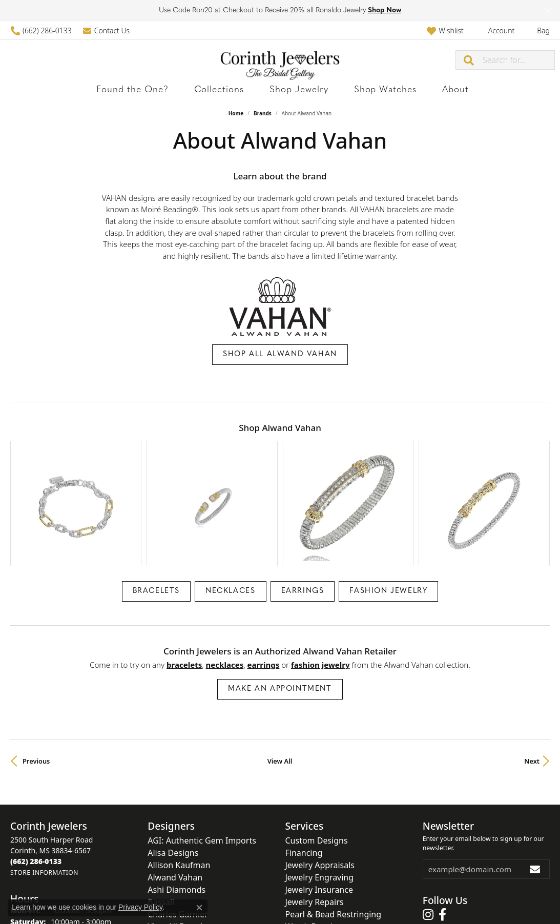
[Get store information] (44, 789)
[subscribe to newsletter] (535, 786)
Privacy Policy (230, 897)
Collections (235, 90)
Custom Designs (317, 757)
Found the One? (170, 90)
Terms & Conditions (291, 897)
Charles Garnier (178, 831)
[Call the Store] (36, 778)
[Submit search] (469, 60)
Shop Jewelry (294, 90)
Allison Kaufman (179, 782)
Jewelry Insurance (319, 807)
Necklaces (230, 508)
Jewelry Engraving (320, 794)
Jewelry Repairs (315, 819)
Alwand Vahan (175, 794)
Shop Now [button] (385, 11)
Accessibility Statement (366, 897)
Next (532, 678)
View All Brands (177, 844)
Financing (304, 770)
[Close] (547, 11)
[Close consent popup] (199, 908)
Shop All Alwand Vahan (280, 354)
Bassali (161, 819)
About (410, 90)
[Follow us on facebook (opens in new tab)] (442, 832)
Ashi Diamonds (177, 807)
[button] (445, 30)
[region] (280, 462)
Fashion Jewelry (388, 508)
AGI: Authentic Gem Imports (202, 757)
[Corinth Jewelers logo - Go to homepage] (280, 60)
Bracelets (156, 508)
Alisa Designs (173, 770)
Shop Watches (359, 90)
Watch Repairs (313, 844)
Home (236, 113)
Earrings (303, 508)
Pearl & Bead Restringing (334, 831)
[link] (41, 30)
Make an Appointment (280, 606)
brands (263, 113)
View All (280, 678)
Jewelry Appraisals (320, 782)
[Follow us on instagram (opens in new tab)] (428, 832)
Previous (36, 678)
